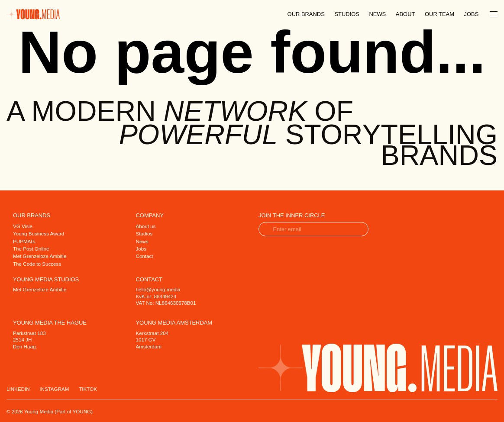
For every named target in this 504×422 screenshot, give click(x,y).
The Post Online (31, 249)
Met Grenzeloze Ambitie (40, 256)
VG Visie (23, 226)
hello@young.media (158, 289)
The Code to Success (37, 264)
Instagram (54, 389)
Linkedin (18, 389)
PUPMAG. (25, 241)
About (405, 14)
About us (146, 226)
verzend (357, 229)
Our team (439, 14)
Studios (347, 14)
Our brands (306, 14)
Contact (145, 256)
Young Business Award (39, 234)
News (377, 14)
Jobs (472, 14)
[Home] (33, 14)
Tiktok (88, 389)
